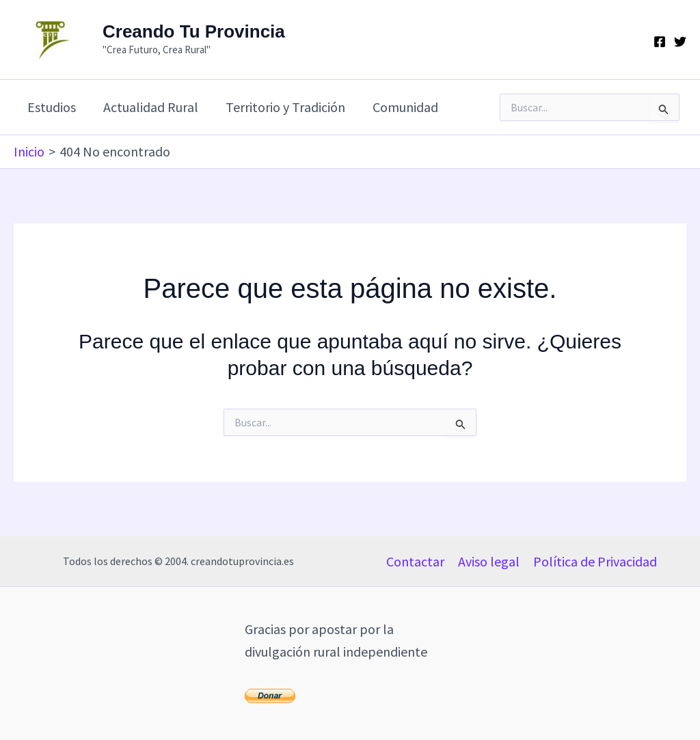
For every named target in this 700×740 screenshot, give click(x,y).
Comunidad (405, 107)
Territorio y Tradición (285, 107)
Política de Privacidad (595, 561)
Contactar (415, 561)
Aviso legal (489, 561)
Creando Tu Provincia (194, 31)
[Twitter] (680, 42)
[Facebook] (660, 42)
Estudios (52, 107)
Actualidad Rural (151, 107)
